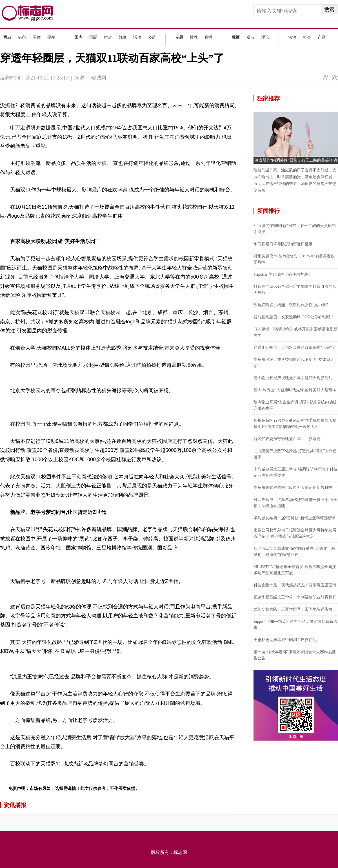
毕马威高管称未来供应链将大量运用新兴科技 (293, 488)
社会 (307, 37)
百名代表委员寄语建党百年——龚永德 (287, 439)
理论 (265, 37)
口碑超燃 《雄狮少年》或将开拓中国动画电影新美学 (295, 332)
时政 (108, 37)
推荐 (194, 37)
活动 (137, 37)
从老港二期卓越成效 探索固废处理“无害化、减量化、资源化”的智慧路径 (294, 552)
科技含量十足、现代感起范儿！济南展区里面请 (295, 585)
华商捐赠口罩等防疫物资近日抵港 (283, 244)
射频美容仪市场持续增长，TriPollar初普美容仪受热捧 (294, 259)
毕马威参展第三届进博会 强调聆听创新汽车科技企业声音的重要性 (295, 472)
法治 (292, 37)
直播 (208, 37)
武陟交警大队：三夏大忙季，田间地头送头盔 (293, 609)
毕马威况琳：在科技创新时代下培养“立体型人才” (294, 363)
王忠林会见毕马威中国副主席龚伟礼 (285, 640)
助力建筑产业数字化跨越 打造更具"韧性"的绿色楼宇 (295, 454)
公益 (152, 37)
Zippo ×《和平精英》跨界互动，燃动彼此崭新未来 (295, 625)
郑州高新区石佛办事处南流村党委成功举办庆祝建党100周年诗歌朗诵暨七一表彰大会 (295, 424)
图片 (37, 37)
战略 (123, 37)
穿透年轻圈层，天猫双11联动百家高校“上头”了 (295, 347)
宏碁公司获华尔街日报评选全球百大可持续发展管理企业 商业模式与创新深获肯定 (295, 533)
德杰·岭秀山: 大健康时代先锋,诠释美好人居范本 (295, 390)
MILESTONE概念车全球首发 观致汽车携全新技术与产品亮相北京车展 (295, 570)
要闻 (51, 37)
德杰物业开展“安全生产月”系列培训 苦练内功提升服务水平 (295, 405)
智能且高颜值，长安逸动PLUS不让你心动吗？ (294, 317)
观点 (250, 37)
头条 (22, 37)
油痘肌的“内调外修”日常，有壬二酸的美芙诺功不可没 (295, 229)
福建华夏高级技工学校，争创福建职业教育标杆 (295, 597)
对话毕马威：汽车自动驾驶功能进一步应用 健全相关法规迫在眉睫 (295, 503)
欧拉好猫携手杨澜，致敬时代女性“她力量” (291, 305)
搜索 (329, 10)
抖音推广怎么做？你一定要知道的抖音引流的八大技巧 (295, 290)
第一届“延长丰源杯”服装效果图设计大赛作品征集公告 (295, 655)
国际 (93, 37)
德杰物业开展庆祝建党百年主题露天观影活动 (293, 378)
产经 (322, 37)
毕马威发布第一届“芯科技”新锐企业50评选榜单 (295, 518)
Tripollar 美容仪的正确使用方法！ (283, 274)
